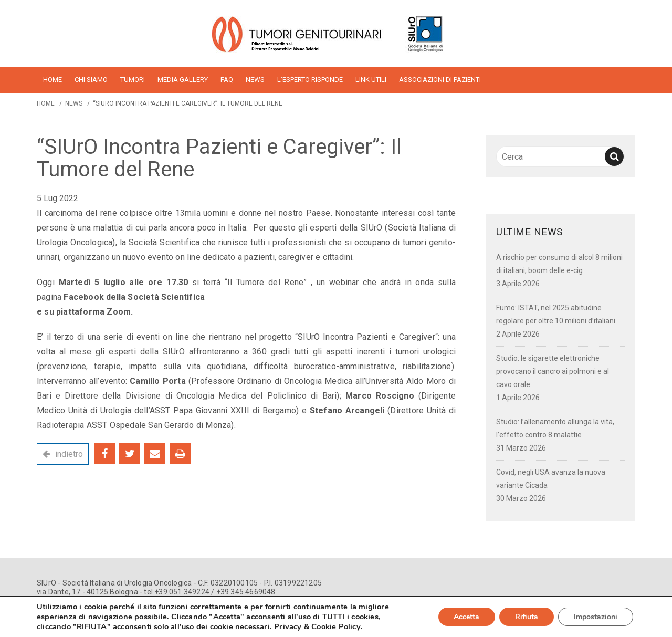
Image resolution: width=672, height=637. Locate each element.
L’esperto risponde (310, 80)
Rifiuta (527, 617)
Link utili (371, 80)
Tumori (133, 80)
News (255, 80)
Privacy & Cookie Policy (317, 626)
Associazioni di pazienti (440, 80)
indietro (69, 454)
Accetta (466, 617)
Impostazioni (596, 617)
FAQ (227, 80)
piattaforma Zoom (93, 312)
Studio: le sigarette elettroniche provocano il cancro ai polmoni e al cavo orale (553, 371)
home (52, 80)
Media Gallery (183, 80)
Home (46, 103)
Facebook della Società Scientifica (134, 297)
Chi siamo (91, 80)
